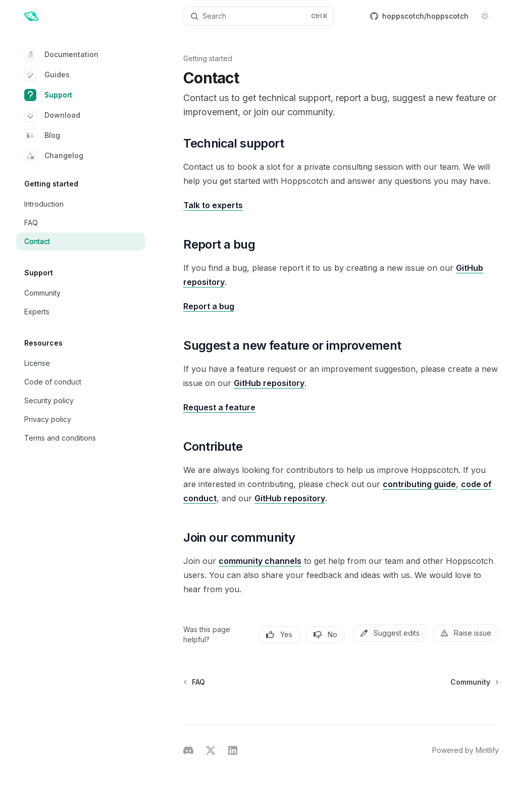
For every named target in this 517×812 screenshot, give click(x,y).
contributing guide (419, 484)
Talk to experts (213, 205)
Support (48, 95)
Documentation (61, 55)
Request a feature (219, 407)
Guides (47, 75)
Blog (42, 135)
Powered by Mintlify (466, 750)
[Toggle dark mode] (485, 16)
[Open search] (259, 16)
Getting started (208, 58)
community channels (260, 561)
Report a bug (209, 306)
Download (52, 115)
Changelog (54, 156)
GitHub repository (269, 383)
